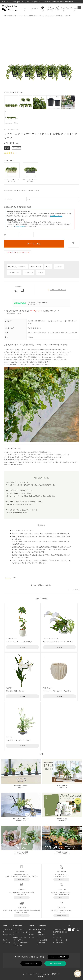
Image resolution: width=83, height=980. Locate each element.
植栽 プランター (13, 16)
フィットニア (59, 267)
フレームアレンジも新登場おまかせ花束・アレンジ (21, 853)
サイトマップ (57, 937)
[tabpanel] (41, 404)
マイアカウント (33, 931)
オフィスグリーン (18, 940)
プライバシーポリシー (60, 929)
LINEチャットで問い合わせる (57, 290)
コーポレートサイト (60, 940)
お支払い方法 (42, 929)
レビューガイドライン (60, 943)
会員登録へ (22, 879)
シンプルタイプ (29, 273)
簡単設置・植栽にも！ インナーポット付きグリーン (62, 853)
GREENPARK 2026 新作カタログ (62, 820)
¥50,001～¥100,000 (36, 267)
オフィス (48, 267)
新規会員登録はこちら (14, 313)
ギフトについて (42, 937)
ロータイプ (40, 273)
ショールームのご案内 (58, 957)
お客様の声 (7, 943)
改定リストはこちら (56, 216)
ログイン (32, 937)
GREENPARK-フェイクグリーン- (17, 267)
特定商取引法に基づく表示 (60, 933)
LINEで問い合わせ (55, 963)
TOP (5, 16)
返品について (42, 935)
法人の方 (6, 940)
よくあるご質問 (42, 940)
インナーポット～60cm (25, 16)
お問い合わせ (62, 915)
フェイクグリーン (18, 929)
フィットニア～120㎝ (14, 273)
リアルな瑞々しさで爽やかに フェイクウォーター (21, 820)
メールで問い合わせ (31, 963)
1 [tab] (39, 443)
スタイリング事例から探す (21, 943)
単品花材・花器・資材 (20, 937)
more (23, 647)
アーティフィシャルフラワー (21, 933)
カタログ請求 (42, 943)
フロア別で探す (18, 945)
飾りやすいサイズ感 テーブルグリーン (62, 787)
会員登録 (32, 935)
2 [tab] (41, 443)
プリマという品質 (8, 931)
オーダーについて (8, 936)
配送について (42, 932)
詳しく (62, 879)
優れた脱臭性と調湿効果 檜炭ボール (21, 787)
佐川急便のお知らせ (20, 226)
